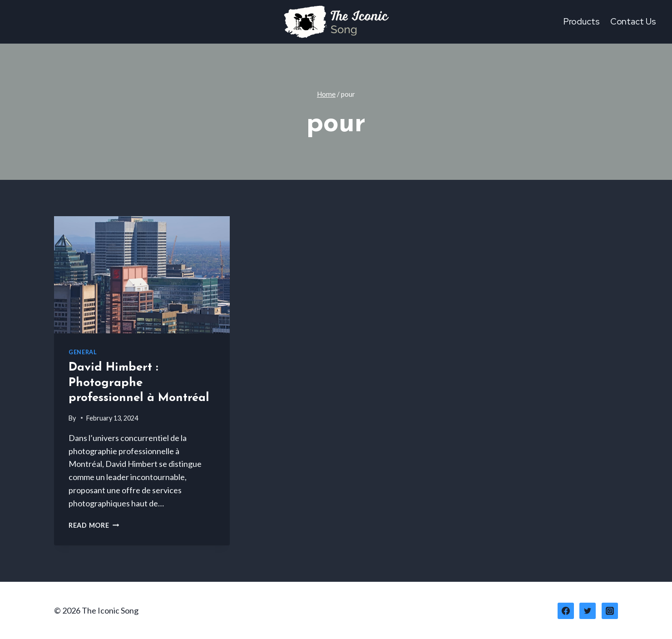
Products (582, 22)
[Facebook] (566, 611)
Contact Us (633, 22)
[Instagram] (610, 611)
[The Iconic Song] (336, 22)
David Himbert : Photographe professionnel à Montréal (139, 383)
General (83, 352)
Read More (94, 525)
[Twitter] (588, 611)
